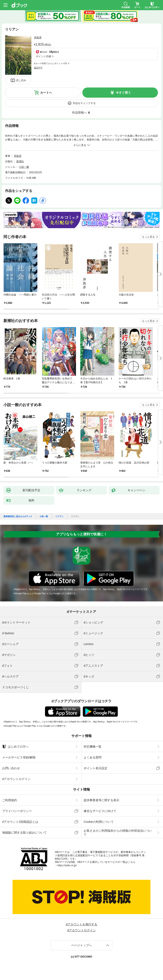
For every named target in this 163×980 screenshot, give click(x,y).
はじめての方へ (15, 747)
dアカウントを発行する (81, 924)
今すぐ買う (123, 93)
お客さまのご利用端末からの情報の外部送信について (118, 833)
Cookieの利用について (99, 822)
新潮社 (20, 161)
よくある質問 (93, 757)
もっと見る (148, 237)
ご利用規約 (10, 800)
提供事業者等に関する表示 (101, 800)
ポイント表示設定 (96, 768)
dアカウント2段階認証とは (20, 822)
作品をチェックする (84, 103)
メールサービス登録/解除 (19, 757)
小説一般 (24, 167)
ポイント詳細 (44, 56)
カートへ (46, 93)
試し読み (21, 80)
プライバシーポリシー (17, 811)
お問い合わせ (11, 768)
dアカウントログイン (16, 779)
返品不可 (38, 68)
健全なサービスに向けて (100, 811)
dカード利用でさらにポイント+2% (51, 63)
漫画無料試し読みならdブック (18, 516)
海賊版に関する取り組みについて (24, 833)
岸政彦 (38, 37)
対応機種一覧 (93, 747)
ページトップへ (81, 945)
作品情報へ (79, 112)
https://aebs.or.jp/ (67, 865)
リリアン (59, 516)
